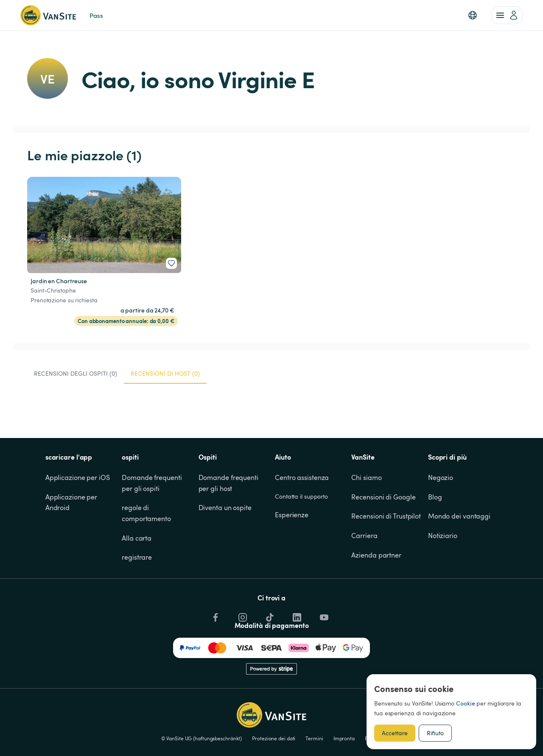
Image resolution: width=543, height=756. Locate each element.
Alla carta (137, 538)
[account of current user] (507, 15)
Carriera (364, 536)
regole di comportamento (146, 513)
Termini (314, 738)
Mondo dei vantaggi (459, 516)
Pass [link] (96, 15)
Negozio (441, 477)
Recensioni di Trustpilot (386, 516)
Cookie (465, 703)
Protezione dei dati (274, 738)
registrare (137, 557)
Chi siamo (366, 477)
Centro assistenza (302, 477)
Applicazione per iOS (78, 477)
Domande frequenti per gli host (229, 483)
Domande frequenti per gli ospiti (153, 483)
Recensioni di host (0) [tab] (165, 373)
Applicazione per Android (72, 502)
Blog (435, 497)
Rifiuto (435, 733)
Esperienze (292, 515)
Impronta (344, 738)
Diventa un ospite (225, 508)
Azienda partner (376, 555)
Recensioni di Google (383, 497)
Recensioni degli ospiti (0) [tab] (76, 373)
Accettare (395, 733)
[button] (473, 15)
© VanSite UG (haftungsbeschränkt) (202, 738)
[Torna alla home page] (48, 15)
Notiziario (443, 536)
